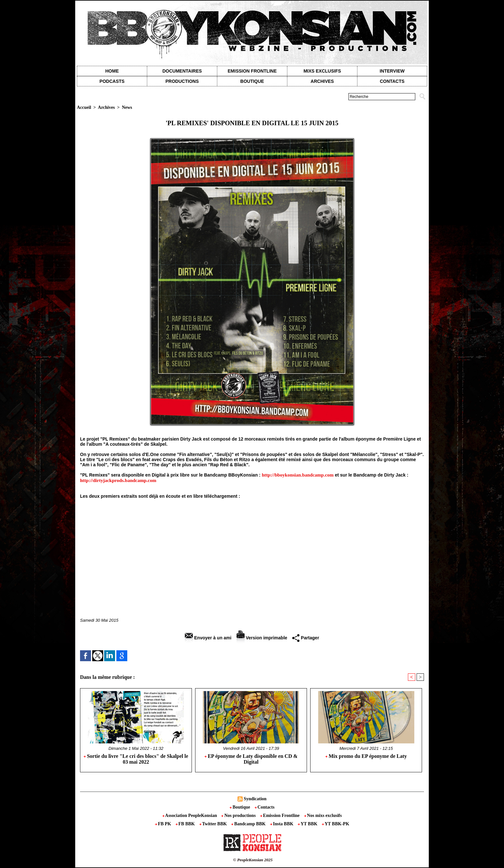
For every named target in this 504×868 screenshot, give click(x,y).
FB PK (164, 824)
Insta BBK (282, 824)
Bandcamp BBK (249, 824)
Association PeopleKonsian (190, 815)
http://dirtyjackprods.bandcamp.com (118, 480)
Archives (322, 81)
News (127, 107)
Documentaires (182, 71)
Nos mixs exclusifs (323, 815)
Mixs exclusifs (322, 71)
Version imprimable (262, 638)
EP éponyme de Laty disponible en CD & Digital (251, 759)
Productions (182, 81)
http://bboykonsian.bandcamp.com (297, 475)
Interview (392, 71)
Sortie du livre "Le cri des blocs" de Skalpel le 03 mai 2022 (136, 759)
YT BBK (308, 824)
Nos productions (239, 815)
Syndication (255, 799)
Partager (306, 638)
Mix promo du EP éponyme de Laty (366, 756)
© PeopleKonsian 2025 (253, 860)
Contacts (265, 807)
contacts (392, 81)
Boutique (252, 81)
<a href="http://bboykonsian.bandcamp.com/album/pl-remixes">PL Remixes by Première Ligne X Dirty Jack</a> (252, 549)
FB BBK (186, 824)
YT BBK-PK (335, 824)
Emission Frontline (252, 71)
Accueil (84, 107)
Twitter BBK (214, 824)
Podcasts (112, 81)
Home (112, 71)
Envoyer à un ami (208, 638)
